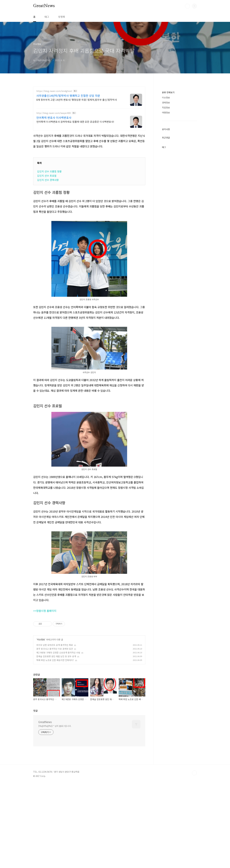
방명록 (62, 17)
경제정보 (166, 193)
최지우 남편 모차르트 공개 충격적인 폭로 (55, 687)
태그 (47, 17)
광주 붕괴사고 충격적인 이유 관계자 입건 (55, 691)
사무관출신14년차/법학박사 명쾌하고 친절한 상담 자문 (68, 96)
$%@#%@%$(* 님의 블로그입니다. (55, 768)
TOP (194, 815)
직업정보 (166, 198)
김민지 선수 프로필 (47, 176)
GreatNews (44, 6)
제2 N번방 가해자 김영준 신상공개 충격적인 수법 (58, 695)
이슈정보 (41, 682)
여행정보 (166, 204)
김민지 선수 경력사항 (48, 180)
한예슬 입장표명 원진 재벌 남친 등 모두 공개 (56, 699)
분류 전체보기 (168, 183)
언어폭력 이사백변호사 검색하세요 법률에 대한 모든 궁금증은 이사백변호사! (75, 122)
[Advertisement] (89, 420)
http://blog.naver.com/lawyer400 (54, 113)
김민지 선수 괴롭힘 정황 (49, 171)
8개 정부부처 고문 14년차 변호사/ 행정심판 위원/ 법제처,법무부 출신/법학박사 (77, 100)
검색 (187, 6)
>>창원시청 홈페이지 (45, 653)
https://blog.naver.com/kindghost (54, 91)
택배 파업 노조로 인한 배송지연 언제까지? (55, 703)
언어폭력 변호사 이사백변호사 (54, 118)
